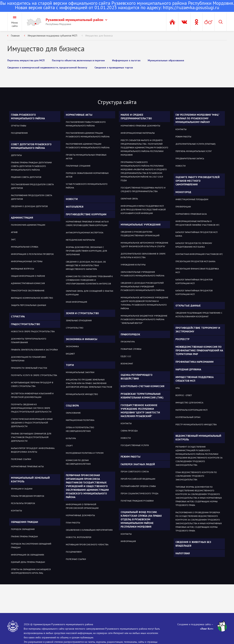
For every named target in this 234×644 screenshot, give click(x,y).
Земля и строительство (82, 313)
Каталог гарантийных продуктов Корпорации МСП (194, 281)
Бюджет (70, 354)
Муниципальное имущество (82, 394)
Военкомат (127, 364)
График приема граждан (24, 536)
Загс (13, 239)
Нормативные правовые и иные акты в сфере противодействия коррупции (87, 223)
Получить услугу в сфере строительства (34, 375)
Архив (14, 232)
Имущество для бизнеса (99, 36)
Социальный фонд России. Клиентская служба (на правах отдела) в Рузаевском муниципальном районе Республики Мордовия (141, 519)
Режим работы (131, 457)
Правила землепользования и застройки (34, 350)
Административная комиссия (28, 283)
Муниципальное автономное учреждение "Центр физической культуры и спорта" (144, 245)
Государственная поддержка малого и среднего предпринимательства (143, 189)
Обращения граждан (24, 522)
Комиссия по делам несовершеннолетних (78, 462)
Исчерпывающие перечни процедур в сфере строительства (32, 384)
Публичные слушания (78, 166)
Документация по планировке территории (28, 359)
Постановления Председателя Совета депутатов (32, 186)
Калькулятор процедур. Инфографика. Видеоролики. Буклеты (33, 450)
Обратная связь (129, 199)
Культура (71, 438)
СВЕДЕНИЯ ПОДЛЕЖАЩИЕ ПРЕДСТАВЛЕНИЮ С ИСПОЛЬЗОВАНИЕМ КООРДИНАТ (199, 315)
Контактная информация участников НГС (199, 254)
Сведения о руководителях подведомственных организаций (140, 234)
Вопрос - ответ (184, 395)
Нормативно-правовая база (191, 214)
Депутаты (16, 155)
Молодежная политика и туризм (85, 453)
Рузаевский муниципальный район (77, 20)
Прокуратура (128, 342)
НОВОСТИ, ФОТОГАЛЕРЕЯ (79, 537)
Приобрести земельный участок (29, 368)
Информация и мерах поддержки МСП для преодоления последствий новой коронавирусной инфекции (143, 210)
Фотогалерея (75, 207)
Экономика (72, 346)
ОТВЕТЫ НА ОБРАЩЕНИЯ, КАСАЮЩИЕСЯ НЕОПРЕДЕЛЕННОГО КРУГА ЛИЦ (31, 571)
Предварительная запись (190, 158)
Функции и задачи (22, 489)
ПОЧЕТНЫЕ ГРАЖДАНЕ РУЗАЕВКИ (137, 501)
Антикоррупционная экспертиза (85, 233)
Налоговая (183, 553)
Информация (128, 541)
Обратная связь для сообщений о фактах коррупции (89, 293)
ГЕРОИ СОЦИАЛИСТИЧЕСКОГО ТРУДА (139, 493)
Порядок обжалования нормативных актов (87, 175)
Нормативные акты (79, 115)
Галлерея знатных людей (138, 464)
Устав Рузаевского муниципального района (87, 186)
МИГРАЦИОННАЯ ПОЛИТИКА (80, 420)
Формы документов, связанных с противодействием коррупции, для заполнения (86, 251)
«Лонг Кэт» (207, 629)
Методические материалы (80, 240)
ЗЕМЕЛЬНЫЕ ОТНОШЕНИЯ (79, 320)
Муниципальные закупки (80, 372)
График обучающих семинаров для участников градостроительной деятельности (31, 437)
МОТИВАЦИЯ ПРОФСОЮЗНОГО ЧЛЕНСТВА (87, 544)
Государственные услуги (135, 445)
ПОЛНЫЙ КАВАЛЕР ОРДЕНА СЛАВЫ (138, 486)
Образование (73, 413)
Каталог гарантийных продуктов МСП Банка (197, 234)
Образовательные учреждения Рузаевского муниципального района (143, 274)
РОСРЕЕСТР (182, 339)
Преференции (183, 207)
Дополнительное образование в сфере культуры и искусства (143, 256)
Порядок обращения (23, 529)
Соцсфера (72, 406)
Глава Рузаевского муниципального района (28, 117)
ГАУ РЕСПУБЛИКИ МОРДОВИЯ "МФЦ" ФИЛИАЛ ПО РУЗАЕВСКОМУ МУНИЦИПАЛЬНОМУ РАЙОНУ (197, 118)
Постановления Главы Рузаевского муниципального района (86, 124)
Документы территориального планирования (29, 341)
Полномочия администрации (28, 225)
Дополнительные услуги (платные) (196, 144)
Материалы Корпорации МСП (191, 410)
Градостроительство (26, 324)
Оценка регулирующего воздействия (137, 377)
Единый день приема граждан (28, 562)
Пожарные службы (131, 349)
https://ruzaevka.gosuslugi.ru (191, 7)
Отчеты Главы (19, 126)
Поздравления (19, 133)
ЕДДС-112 (126, 356)
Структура (18, 317)
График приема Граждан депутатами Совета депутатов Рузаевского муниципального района (31, 166)
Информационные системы (27, 261)
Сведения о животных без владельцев (193, 544)
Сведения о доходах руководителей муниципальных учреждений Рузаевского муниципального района (143, 287)
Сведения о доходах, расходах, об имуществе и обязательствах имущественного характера (86, 265)
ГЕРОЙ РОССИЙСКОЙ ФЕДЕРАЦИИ (138, 479)
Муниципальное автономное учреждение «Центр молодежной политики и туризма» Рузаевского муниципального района (144, 303)
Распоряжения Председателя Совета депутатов (32, 197)
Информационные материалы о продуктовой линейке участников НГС (198, 223)
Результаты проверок (23, 503)
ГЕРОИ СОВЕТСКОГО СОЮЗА (135, 472)
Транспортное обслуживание (28, 291)
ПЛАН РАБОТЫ (73, 523)
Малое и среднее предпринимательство (136, 117)
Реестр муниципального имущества (196, 424)
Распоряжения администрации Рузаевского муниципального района (88, 146)
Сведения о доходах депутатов (29, 206)
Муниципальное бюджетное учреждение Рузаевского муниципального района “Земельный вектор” (144, 319)
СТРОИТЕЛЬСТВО (75, 328)
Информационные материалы (138, 133)
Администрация (22, 218)
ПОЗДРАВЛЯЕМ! (74, 552)
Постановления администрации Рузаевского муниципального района (88, 135)
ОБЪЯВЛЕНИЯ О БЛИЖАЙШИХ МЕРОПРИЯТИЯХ (89, 530)
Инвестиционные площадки (192, 199)
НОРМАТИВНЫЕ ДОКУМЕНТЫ (80, 515)
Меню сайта (15, 24)
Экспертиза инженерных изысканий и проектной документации (32, 395)
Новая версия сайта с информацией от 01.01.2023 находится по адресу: (117, 6)
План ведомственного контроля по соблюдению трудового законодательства (196, 476)
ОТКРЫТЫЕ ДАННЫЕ (188, 306)
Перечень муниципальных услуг (194, 151)
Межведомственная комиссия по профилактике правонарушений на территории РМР (199, 350)
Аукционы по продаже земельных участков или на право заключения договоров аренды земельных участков (89, 383)
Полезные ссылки (21, 459)
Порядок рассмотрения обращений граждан (31, 546)
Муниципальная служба (25, 247)
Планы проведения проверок (28, 496)
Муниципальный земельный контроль (30, 480)
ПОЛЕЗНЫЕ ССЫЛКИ (76, 559)
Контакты (16, 511)
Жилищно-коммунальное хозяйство (32, 298)
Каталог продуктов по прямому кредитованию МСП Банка (194, 245)
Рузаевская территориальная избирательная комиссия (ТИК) (142, 396)
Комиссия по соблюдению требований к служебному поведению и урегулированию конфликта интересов (89, 280)
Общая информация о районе (28, 276)
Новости (72, 199)
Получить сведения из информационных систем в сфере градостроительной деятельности (31, 408)
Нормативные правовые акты (27, 466)
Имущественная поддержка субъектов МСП (52, 36)
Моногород (183, 192)
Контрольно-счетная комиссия (143, 386)
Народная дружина (188, 369)
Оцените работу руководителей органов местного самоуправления (198, 181)
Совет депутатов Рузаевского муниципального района (31, 146)
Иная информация (76, 302)
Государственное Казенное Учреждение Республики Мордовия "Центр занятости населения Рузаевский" (140, 411)
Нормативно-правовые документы (140, 126)
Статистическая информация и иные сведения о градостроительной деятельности (32, 423)
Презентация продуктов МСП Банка (195, 261)
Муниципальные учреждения (141, 225)
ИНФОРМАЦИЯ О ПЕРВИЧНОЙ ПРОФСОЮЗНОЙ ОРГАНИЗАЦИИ (82, 506)
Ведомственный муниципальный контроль (198, 438)
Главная (15, 36)
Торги (70, 365)
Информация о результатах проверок (32, 254)
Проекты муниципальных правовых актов (86, 157)
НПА (178, 388)
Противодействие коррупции (86, 214)
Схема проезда (129, 431)
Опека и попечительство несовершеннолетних (80, 429)
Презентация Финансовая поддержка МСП (197, 270)
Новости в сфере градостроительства (33, 331)
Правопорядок (130, 334)
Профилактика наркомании (195, 362)
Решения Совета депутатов (26, 177)
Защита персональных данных (29, 305)
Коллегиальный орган (188, 417)
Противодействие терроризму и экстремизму (198, 330)
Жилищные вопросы (22, 269)
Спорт (69, 446)
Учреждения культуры (133, 265)
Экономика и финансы (82, 339)
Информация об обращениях (28, 555)
